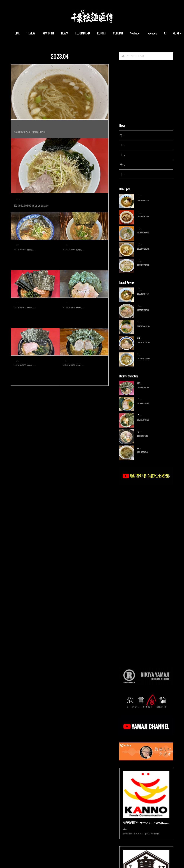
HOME (24, 33)
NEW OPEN (56, 33)
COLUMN (126, 33)
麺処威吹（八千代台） (32, 261)
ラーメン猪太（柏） (149, 436)
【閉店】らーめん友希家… (84, 376)
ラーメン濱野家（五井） (151, 420)
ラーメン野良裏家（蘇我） (152, 326)
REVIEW (39, 33)
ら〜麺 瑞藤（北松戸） (150, 310)
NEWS (73, 33)
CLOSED (79, 392)
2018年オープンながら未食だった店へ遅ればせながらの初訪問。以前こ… (35, 269)
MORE (158, 33)
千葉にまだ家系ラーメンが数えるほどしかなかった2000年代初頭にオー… (84, 269)
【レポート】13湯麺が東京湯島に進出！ (56, 125)
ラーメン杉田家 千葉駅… (34, 318)
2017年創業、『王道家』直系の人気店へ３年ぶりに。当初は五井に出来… (35, 384)
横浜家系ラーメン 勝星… (83, 318)
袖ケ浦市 (86, 334)
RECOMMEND (90, 33)
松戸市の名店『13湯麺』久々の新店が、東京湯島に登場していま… (58, 133)
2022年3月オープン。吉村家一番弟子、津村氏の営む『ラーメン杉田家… (35, 327)
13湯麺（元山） (146, 452)
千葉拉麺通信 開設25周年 (134, 135)
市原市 (85, 392)
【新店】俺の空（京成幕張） (154, 201)
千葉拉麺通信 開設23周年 (134, 165)
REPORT (110, 33)
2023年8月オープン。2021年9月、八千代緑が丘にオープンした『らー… (84, 384)
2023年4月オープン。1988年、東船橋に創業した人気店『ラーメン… (60, 215)
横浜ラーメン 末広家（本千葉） (155, 388)
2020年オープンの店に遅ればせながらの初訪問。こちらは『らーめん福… (84, 327)
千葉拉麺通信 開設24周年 (134, 145)
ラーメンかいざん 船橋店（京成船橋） (54, 207)
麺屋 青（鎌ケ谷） (148, 343)
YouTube (143, 33)
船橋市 (45, 222)
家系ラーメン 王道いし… (34, 376)
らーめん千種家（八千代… (84, 261)
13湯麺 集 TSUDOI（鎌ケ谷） (154, 359)
